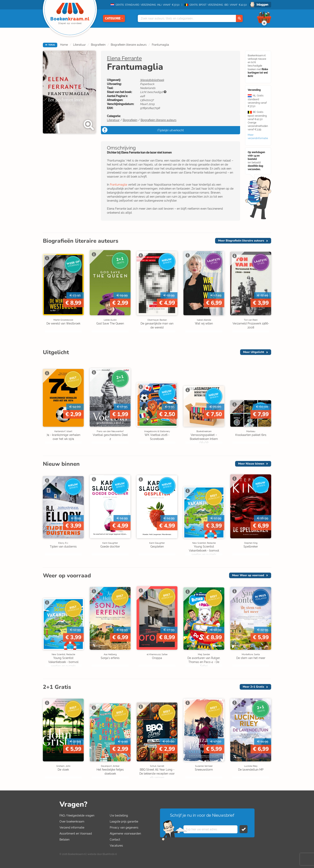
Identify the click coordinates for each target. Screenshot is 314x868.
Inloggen (262, 5)
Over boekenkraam (72, 822)
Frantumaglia (160, 45)
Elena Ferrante (124, 58)
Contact (115, 840)
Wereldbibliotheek (152, 80)
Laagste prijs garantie (124, 822)
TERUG (50, 45)
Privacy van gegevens (124, 828)
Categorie (114, 18)
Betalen (64, 840)
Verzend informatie (72, 828)
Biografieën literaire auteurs (129, 45)
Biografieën (98, 45)
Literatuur (79, 45)
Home (64, 45)
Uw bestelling (119, 815)
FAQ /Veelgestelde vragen (77, 815)
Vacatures (116, 846)
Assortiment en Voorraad (76, 834)
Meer (241, 241)
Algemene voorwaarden (125, 834)
